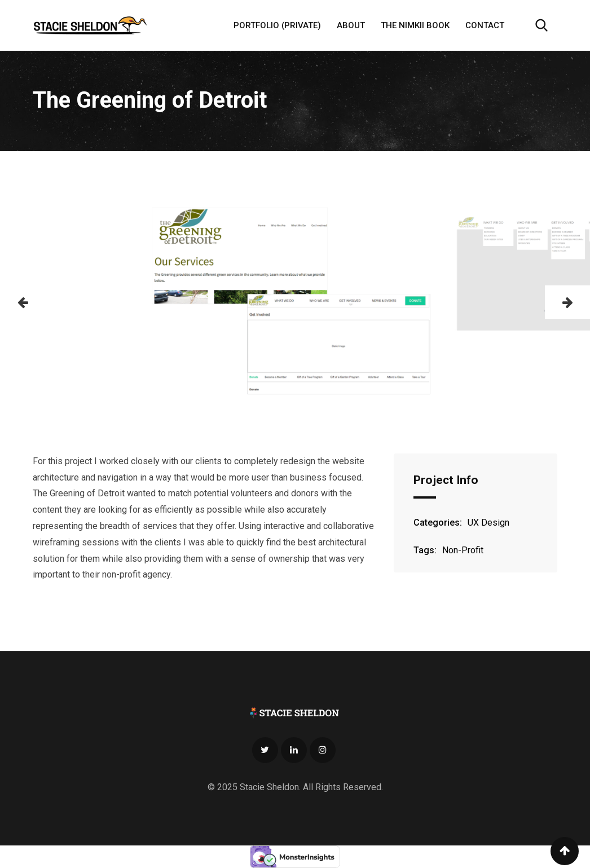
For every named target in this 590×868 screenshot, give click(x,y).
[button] (23, 302)
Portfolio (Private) (277, 25)
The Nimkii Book (415, 25)
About (351, 25)
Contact (485, 25)
